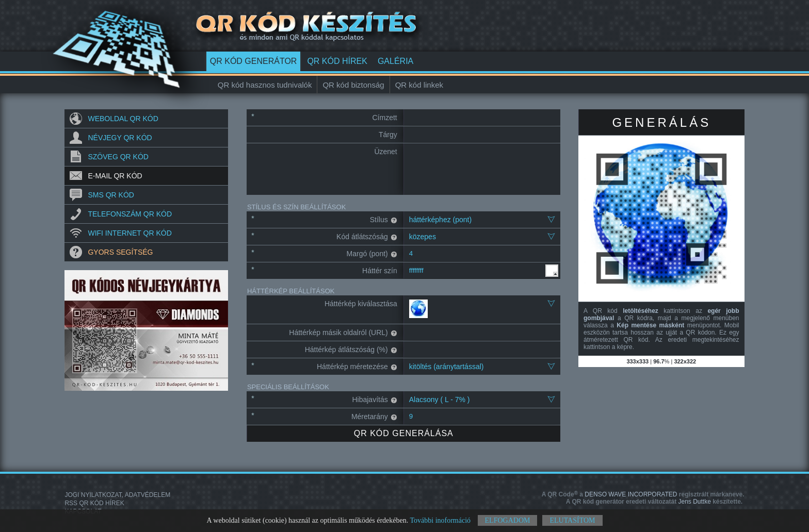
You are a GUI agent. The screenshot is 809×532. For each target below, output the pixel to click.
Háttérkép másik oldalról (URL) (343, 332)
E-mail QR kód (115, 176)
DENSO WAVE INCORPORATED (643, 494)
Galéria (395, 61)
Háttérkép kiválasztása (361, 304)
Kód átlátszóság (367, 237)
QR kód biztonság (353, 85)
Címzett (385, 118)
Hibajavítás (374, 400)
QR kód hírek (337, 61)
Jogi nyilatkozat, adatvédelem (117, 495)
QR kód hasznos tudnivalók (265, 85)
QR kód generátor (254, 61)
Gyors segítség (120, 252)
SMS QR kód (111, 195)
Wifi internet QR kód (130, 233)
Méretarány (374, 417)
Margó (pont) (372, 254)
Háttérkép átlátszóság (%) (351, 350)
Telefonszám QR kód (130, 214)
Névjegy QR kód (120, 138)
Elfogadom (508, 520)
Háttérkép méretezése (357, 367)
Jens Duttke (654, 502)
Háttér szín (380, 271)
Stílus (384, 220)
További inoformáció (440, 520)
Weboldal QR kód (123, 119)
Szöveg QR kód (118, 157)
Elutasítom (572, 520)
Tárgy (388, 135)
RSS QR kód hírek (94, 503)
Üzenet (385, 152)
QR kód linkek (419, 85)
